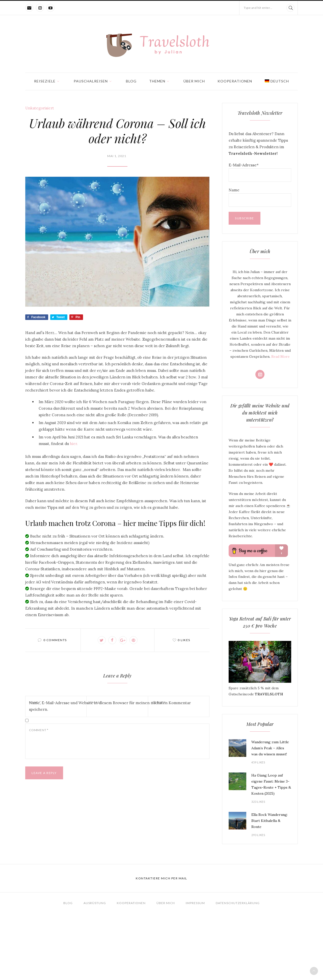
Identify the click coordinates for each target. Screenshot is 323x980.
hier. (74, 444)
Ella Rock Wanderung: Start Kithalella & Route (270, 821)
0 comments (55, 640)
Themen (157, 81)
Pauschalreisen (91, 81)
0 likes (184, 640)
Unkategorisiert (40, 108)
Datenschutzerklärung (238, 903)
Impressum (195, 903)
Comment (39, 730)
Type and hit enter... (258, 8)
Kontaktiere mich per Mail (161, 878)
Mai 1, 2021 (117, 156)
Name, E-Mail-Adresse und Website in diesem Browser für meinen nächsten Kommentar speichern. (110, 706)
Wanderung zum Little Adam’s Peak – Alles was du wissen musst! (270, 748)
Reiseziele (45, 81)
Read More (280, 357)
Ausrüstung (95, 903)
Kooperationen (235, 81)
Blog (131, 81)
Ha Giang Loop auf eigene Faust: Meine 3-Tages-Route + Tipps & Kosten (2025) (271, 784)
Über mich (194, 81)
